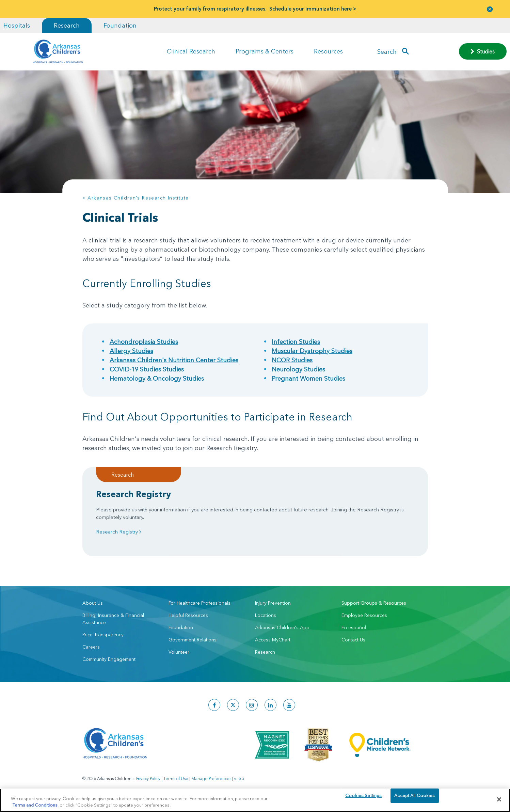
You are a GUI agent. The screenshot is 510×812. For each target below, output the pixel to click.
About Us (93, 609)
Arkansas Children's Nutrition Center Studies (174, 360)
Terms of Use (176, 785)
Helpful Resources (188, 622)
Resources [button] (328, 51)
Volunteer (179, 658)
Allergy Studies (131, 351)
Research (67, 25)
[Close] (499, 799)
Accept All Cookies (415, 799)
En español (354, 634)
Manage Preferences (211, 785)
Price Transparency (103, 641)
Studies (483, 51)
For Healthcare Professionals (200, 609)
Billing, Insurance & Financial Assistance (113, 625)
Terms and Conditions (35, 805)
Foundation (120, 25)
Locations (266, 622)
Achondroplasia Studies (144, 342)
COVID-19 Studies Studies (147, 369)
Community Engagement (109, 666)
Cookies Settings (363, 799)
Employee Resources (364, 622)
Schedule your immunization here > (313, 9)
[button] (490, 9)
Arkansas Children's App (282, 634)
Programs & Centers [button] (265, 51)
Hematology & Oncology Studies (157, 378)
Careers (91, 653)
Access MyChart (273, 646)
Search (387, 51)
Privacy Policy (148, 785)
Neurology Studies (298, 369)
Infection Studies (296, 342)
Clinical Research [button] (191, 51)
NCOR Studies (292, 360)
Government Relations (193, 646)
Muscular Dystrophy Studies (312, 351)
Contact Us (353, 646)
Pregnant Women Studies (308, 378)
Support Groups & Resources (374, 609)
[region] (255, 800)
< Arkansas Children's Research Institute (136, 198)
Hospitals (17, 25)
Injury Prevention (273, 609)
